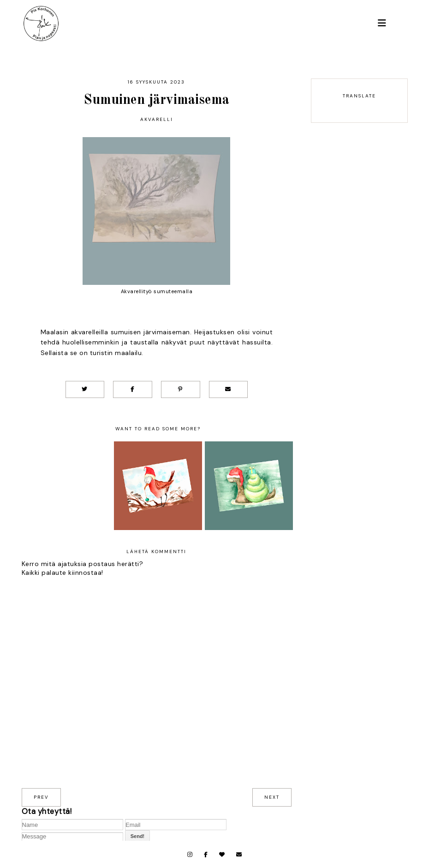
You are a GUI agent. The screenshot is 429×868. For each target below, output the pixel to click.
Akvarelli (157, 119)
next (272, 797)
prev (41, 797)
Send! (138, 836)
